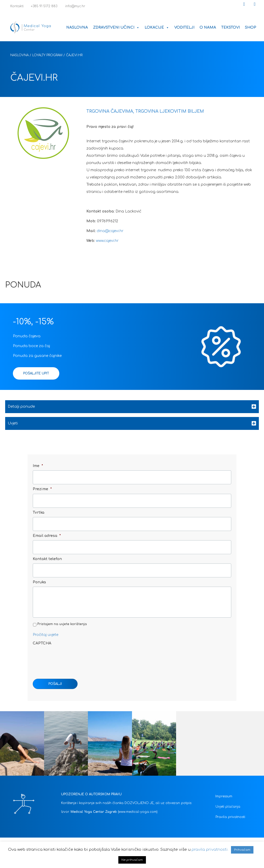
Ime (38, 466)
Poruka (39, 572)
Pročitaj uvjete (46, 635)
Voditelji (184, 27)
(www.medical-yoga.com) (138, 812)
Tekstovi (230, 27)
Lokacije (157, 27)
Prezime (42, 487)
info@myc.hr (72, 6)
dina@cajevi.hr (110, 231)
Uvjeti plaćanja (228, 807)
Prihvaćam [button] (242, 850)
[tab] (132, 407)
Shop (251, 27)
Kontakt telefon (47, 551)
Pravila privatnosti (230, 817)
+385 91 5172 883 (42, 6)
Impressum (224, 796)
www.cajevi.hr (108, 241)
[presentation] (72, 658)
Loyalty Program (47, 55)
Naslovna (77, 27)
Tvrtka (39, 508)
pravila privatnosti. (210, 850)
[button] (244, 4)
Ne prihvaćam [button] (132, 860)
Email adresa (47, 530)
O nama (208, 27)
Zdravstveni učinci (116, 27)
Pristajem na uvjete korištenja (62, 624)
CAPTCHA (42, 643)
